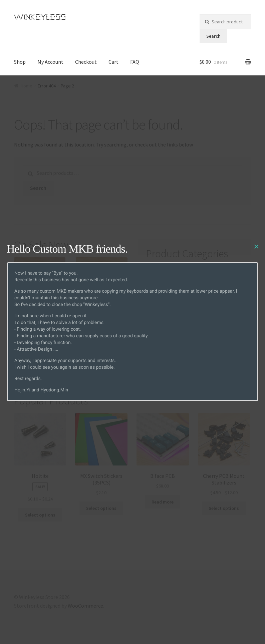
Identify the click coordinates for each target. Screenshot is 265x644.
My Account (50, 62)
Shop (20, 62)
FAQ (135, 62)
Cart (113, 62)
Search (213, 36)
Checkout (86, 62)
